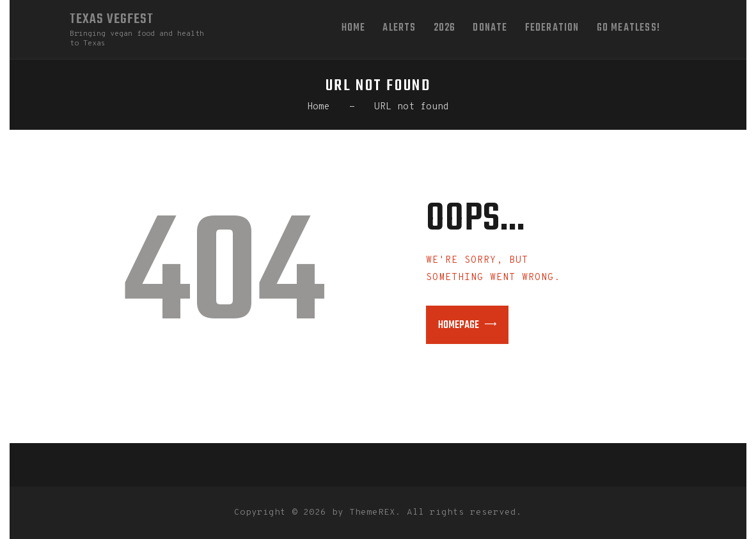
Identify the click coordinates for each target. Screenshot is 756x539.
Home (319, 107)
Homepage (459, 325)
